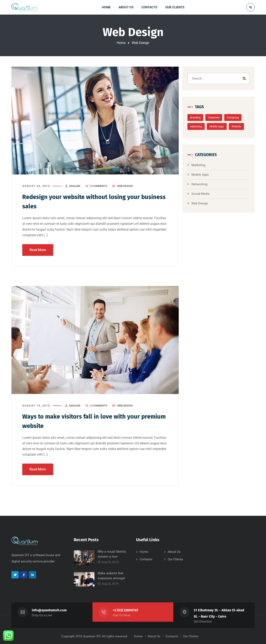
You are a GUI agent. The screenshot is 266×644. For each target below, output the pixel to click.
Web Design (125, 186)
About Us (174, 551)
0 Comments (99, 186)
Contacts (146, 559)
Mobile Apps (221, 126)
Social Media (205, 194)
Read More (38, 249)
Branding (199, 117)
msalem (75, 186)
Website (241, 126)
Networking (204, 184)
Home (121, 43)
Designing (237, 117)
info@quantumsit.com (49, 610)
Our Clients (175, 559)
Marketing (200, 126)
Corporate (218, 117)
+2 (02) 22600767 (126, 610)
